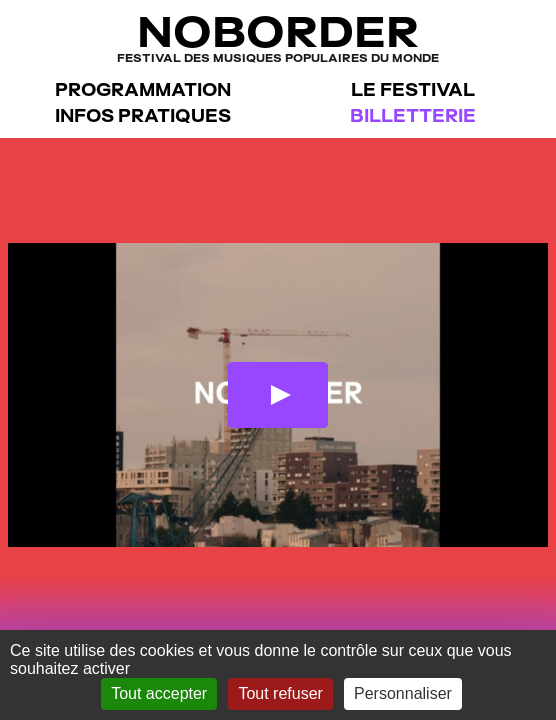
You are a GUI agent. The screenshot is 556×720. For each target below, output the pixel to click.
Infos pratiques (143, 115)
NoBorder (278, 36)
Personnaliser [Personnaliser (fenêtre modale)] (403, 693)
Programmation (143, 89)
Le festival (413, 89)
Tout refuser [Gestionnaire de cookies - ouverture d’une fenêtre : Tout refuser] (280, 693)
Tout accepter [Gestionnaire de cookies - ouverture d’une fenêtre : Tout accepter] (159, 693)
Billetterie (413, 115)
